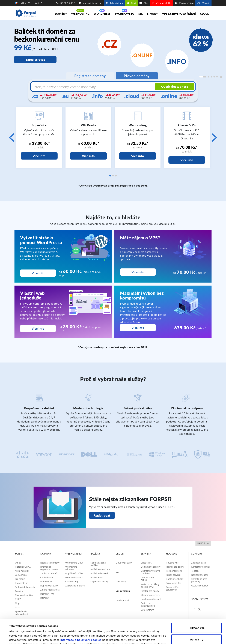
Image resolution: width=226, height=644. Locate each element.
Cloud (205, 14)
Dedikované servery (151, 567)
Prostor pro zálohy (150, 591)
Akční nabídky (22, 571)
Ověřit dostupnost (175, 87)
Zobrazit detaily (19, 637)
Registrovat (102, 515)
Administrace (114, 3)
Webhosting (80, 14)
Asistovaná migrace (75, 586)
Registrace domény (50, 563)
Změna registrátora (50, 590)
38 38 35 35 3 (66, 3)
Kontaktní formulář (201, 567)
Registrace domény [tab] (90, 76)
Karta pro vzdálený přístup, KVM (150, 586)
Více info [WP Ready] (88, 156)
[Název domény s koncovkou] (93, 87)
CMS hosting (72, 582)
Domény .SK (46, 582)
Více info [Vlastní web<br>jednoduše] (38, 329)
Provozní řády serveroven (173, 588)
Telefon (195, 571)
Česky (25, 3)
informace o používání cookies (81, 619)
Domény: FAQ (47, 594)
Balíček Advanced (99, 573)
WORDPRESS (102, 14)
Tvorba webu (124, 14)
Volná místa (21, 575)
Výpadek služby (162, 3)
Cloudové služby (124, 563)
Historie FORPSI (23, 567)
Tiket (131, 3)
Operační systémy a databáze (151, 572)
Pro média (20, 579)
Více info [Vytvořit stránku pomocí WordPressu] (38, 273)
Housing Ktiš (172, 563)
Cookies (19, 591)
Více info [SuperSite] (39, 156)
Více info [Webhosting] (138, 156)
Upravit (197, 618)
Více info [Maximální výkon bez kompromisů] (138, 328)
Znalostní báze (184, 3)
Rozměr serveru (174, 571)
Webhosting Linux (74, 563)
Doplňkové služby (49, 586)
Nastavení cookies (24, 595)
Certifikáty (121, 582)
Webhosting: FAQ (74, 578)
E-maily (152, 14)
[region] (113, 54)
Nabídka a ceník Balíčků (98, 564)
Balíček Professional (100, 569)
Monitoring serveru (151, 595)
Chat (144, 3)
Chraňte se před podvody (199, 580)
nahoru (203, 543)
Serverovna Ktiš (174, 583)
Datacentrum (22, 583)
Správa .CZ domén (49, 573)
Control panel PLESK (148, 579)
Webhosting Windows (71, 568)
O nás (18, 563)
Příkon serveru (173, 575)
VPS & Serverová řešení (179, 14)
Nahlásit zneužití (200, 575)
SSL (141, 14)
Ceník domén (47, 578)
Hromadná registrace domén (49, 568)
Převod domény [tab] (137, 76)
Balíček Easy (97, 578)
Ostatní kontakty (200, 586)
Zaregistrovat (35, 60)
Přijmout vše (197, 607)
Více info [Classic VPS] (187, 160)
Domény (61, 14)
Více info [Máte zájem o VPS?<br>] (138, 272)
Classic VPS (146, 563)
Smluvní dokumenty (25, 587)
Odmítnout (197, 630)
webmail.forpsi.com (90, 3)
